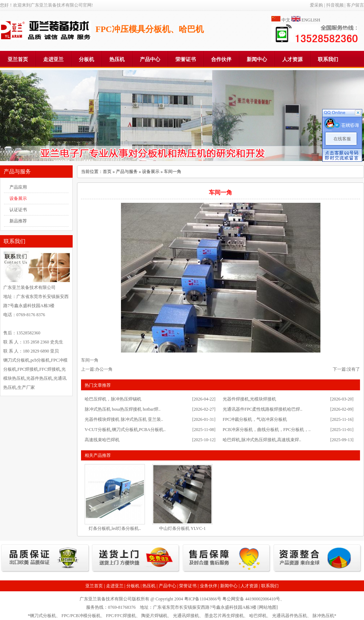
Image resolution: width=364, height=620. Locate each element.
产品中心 (150, 59)
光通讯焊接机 (186, 616)
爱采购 (316, 5)
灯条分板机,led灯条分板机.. (115, 528)
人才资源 (292, 59)
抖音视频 (335, 5)
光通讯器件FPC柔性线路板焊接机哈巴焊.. (262, 409)
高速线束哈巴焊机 (102, 440)
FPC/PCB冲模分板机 (81, 616)
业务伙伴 (209, 586)
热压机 (117, 59)
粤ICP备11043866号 (203, 599)
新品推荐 (18, 221)
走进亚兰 (53, 59)
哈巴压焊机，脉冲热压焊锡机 (113, 399)
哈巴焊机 (258, 616)
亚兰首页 (18, 59)
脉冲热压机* (324, 616)
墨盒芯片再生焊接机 (224, 616)
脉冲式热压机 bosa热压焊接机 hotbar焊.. (123, 409)
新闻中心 (257, 59)
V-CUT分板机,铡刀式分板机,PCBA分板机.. (125, 430)
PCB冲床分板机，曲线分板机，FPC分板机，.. (267, 430)
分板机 (86, 59)
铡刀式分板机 (43, 616)
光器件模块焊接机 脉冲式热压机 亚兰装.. (124, 419)
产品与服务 (127, 172)
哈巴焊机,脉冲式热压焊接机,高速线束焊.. (262, 440)
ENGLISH (311, 20)
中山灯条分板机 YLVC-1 (183, 528)
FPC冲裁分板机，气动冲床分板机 (255, 419)
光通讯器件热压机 (290, 616)
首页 (107, 172)
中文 (286, 20)
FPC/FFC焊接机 (121, 616)
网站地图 (268, 607)
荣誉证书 (186, 59)
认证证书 (18, 210)
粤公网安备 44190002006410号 (251, 599)
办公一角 (104, 369)
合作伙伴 (221, 59)
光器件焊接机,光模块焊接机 (249, 399)
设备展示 (18, 198)
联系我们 (328, 59)
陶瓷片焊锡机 (154, 616)
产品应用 (18, 187)
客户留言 (355, 5)
